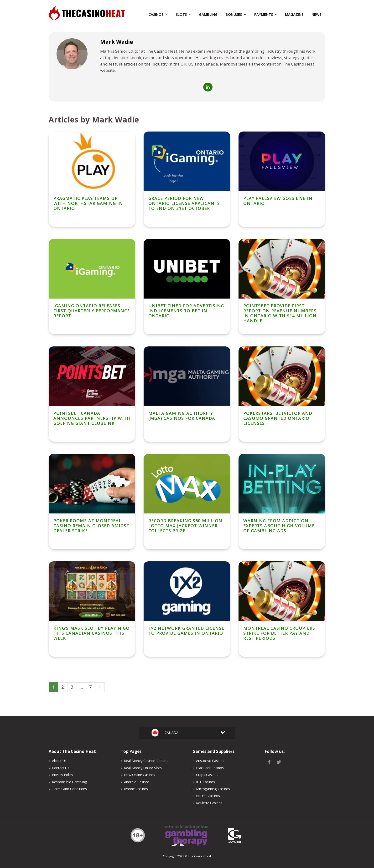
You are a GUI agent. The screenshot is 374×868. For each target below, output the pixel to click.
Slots (183, 14)
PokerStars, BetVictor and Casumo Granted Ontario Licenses (278, 418)
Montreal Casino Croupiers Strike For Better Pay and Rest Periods (279, 633)
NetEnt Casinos (208, 796)
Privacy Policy (62, 775)
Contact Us (61, 768)
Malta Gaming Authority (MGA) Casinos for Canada (182, 416)
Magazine (294, 14)
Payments (266, 14)
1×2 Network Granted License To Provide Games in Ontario (186, 631)
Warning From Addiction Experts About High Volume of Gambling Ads (279, 526)
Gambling (208, 14)
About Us (59, 761)
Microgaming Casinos (213, 789)
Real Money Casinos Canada (146, 761)
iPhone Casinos (136, 789)
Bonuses (236, 14)
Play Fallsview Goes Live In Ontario (278, 201)
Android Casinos (137, 782)
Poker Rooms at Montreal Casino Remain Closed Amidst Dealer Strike (91, 526)
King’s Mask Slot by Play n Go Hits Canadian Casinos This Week (91, 633)
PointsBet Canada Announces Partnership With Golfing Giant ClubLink (92, 418)
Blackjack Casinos (210, 768)
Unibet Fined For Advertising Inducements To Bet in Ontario (186, 311)
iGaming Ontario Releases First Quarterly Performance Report (92, 311)
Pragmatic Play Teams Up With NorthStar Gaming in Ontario (88, 203)
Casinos (158, 14)
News (316, 14)
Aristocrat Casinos (210, 761)
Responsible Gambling (70, 782)
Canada (170, 733)
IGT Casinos (205, 782)
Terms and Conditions (69, 789)
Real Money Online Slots (143, 768)
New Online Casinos (140, 775)
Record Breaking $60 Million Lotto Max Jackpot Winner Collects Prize (185, 526)
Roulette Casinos (209, 803)
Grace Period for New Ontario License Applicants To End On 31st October (184, 203)
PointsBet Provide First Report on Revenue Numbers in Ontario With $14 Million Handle (280, 313)
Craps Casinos (207, 775)
